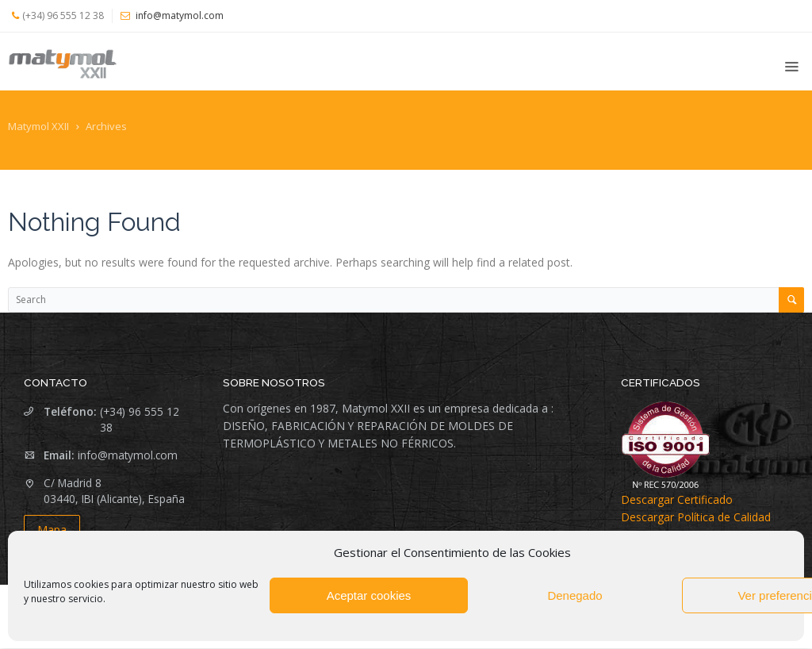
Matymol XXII (38, 126)
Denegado (575, 595)
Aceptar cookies (369, 595)
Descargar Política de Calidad (696, 517)
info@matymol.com (128, 455)
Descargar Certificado (677, 499)
